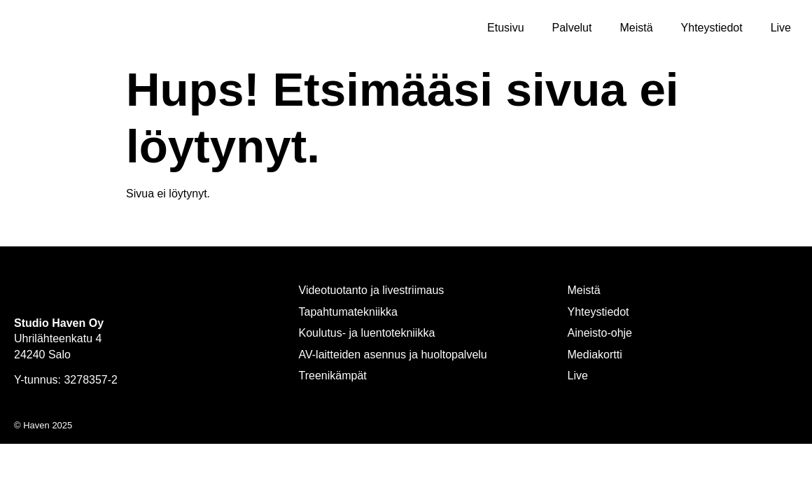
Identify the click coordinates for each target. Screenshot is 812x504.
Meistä (636, 28)
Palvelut (572, 28)
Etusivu (505, 28)
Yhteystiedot (712, 28)
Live (781, 28)
